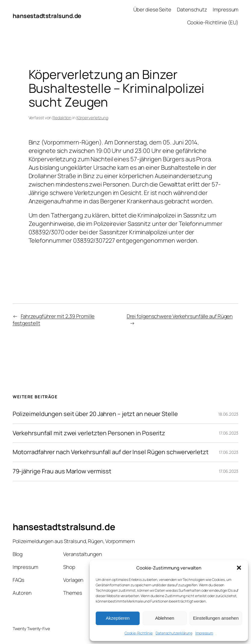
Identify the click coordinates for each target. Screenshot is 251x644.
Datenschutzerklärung (174, 633)
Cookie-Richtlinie (139, 633)
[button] (239, 568)
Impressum (204, 633)
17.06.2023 (229, 433)
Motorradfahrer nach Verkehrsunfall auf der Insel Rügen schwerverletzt (111, 452)
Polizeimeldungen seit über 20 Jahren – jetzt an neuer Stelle (95, 414)
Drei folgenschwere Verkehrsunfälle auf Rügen (180, 316)
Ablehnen (164, 618)
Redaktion (62, 118)
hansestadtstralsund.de (47, 16)
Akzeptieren (118, 618)
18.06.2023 (228, 414)
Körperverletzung (92, 118)
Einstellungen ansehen (216, 618)
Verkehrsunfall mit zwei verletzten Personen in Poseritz (89, 433)
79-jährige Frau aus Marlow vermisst (62, 471)
